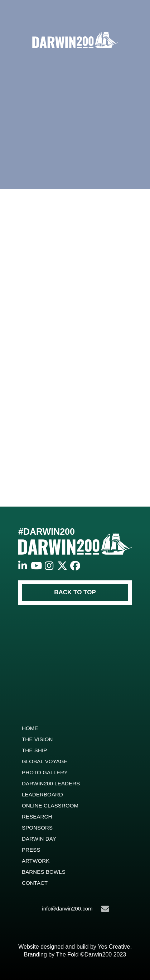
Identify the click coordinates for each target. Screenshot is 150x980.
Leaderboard (42, 794)
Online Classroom (50, 805)
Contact (35, 883)
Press (31, 850)
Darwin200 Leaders (51, 783)
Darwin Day (39, 839)
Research (37, 817)
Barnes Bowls (44, 872)
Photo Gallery (45, 772)
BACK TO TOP (75, 592)
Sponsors (37, 828)
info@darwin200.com (75, 909)
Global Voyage (45, 761)
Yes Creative (114, 947)
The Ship (34, 750)
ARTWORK (36, 861)
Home (30, 728)
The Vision (37, 739)
